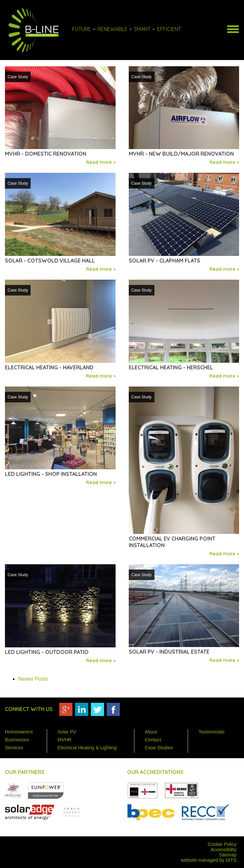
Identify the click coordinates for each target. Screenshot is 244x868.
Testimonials (212, 732)
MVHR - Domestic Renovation (46, 154)
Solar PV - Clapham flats (164, 261)
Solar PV (67, 732)
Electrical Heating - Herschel (171, 367)
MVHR (65, 740)
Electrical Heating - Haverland (49, 367)
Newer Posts (33, 679)
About (151, 732)
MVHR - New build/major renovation (181, 154)
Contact (153, 740)
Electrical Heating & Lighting (87, 748)
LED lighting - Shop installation (51, 474)
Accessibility (224, 850)
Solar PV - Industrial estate (169, 652)
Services (14, 748)
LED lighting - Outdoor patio (47, 652)
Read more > (101, 162)
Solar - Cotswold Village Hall (50, 261)
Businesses (17, 740)
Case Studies (159, 748)
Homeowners (19, 732)
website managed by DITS (209, 860)
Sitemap (228, 855)
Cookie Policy (222, 844)
